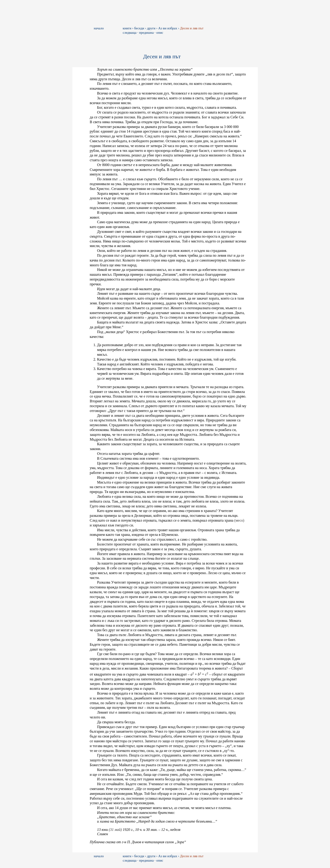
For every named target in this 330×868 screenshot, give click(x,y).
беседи (139, 28)
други (151, 28)
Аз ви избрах (168, 28)
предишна (146, 33)
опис (160, 33)
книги (127, 28)
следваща (130, 33)
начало (99, 28)
